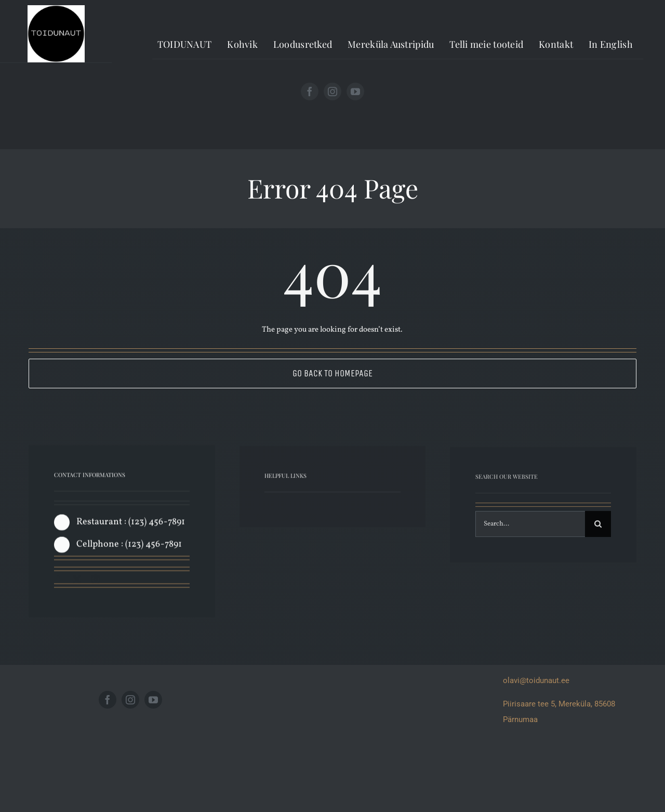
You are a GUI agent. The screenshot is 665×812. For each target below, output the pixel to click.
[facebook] (310, 91)
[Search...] (530, 527)
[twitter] (77, 581)
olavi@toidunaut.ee (536, 680)
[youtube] (355, 91)
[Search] (598, 527)
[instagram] (332, 91)
